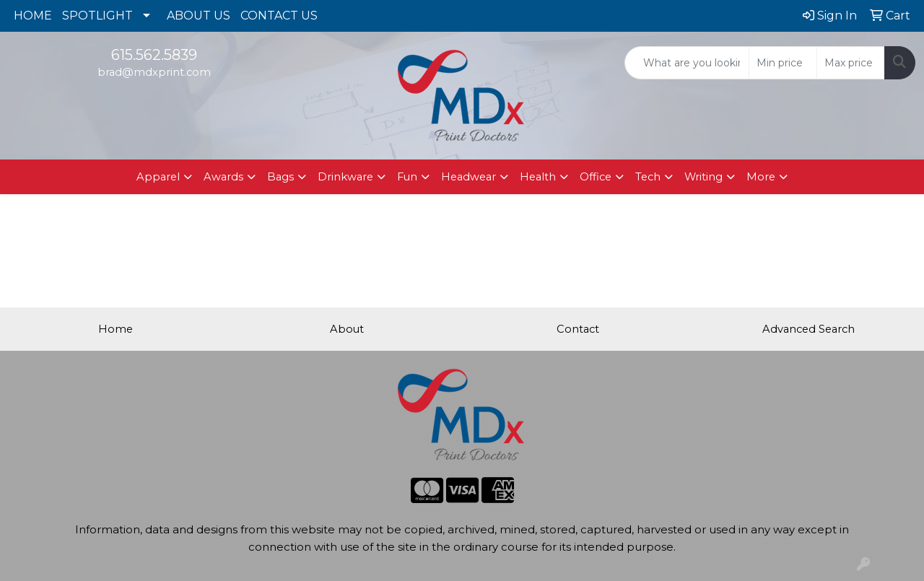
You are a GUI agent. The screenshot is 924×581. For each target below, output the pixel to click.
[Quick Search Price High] (851, 63)
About (347, 329)
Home (115, 329)
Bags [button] (280, 177)
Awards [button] (223, 177)
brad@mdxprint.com (154, 72)
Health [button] (538, 177)
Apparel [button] (158, 177)
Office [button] (596, 177)
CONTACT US (279, 16)
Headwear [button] (468, 177)
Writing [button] (703, 177)
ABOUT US (199, 16)
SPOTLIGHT (97, 16)
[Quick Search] (687, 63)
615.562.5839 (154, 55)
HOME (33, 16)
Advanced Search (808, 329)
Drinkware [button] (345, 177)
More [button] (761, 177)
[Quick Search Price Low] (783, 63)
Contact (578, 329)
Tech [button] (648, 177)
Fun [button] (407, 177)
